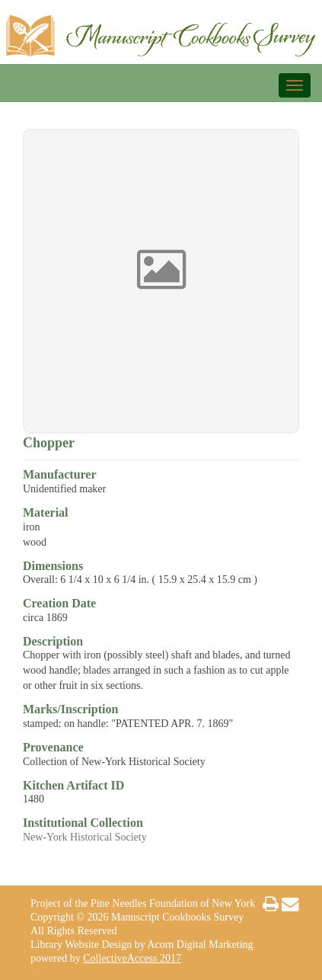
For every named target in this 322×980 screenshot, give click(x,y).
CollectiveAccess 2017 (132, 958)
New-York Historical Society (85, 837)
